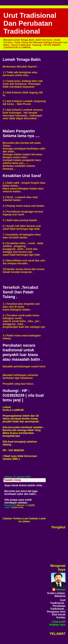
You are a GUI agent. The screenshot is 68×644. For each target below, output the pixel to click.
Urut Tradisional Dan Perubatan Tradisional (30, 23)
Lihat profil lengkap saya (57, 623)
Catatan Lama (37, 518)
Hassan (61, 589)
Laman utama (24, 520)
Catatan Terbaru (12, 518)
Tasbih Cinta (17, 507)
